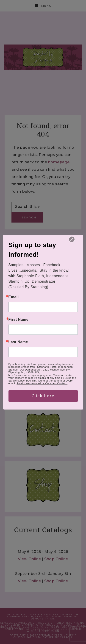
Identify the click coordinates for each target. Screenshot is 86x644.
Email (14, 297)
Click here (43, 396)
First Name (19, 320)
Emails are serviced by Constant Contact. (42, 383)
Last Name (18, 342)
